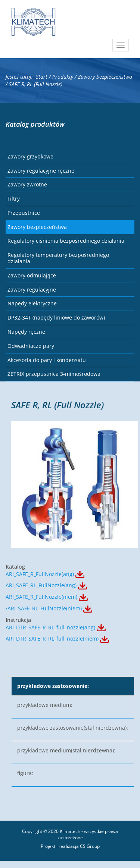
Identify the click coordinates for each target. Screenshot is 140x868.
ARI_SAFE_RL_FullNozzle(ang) (41, 585)
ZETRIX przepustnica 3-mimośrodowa (54, 374)
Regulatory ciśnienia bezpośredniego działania (66, 241)
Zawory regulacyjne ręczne (41, 171)
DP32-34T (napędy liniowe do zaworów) (56, 317)
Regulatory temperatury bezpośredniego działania (58, 258)
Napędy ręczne (26, 332)
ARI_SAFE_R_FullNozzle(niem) (41, 597)
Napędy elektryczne (32, 303)
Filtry (14, 199)
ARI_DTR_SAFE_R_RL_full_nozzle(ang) (50, 627)
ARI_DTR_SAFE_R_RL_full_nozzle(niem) (52, 639)
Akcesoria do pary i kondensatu (47, 360)
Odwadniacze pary (31, 346)
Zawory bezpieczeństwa (37, 227)
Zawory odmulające (32, 275)
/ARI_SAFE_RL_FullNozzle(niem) (44, 608)
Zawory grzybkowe (30, 156)
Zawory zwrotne (27, 184)
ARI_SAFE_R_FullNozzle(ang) (40, 574)
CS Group (90, 846)
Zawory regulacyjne (32, 290)
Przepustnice (24, 213)
